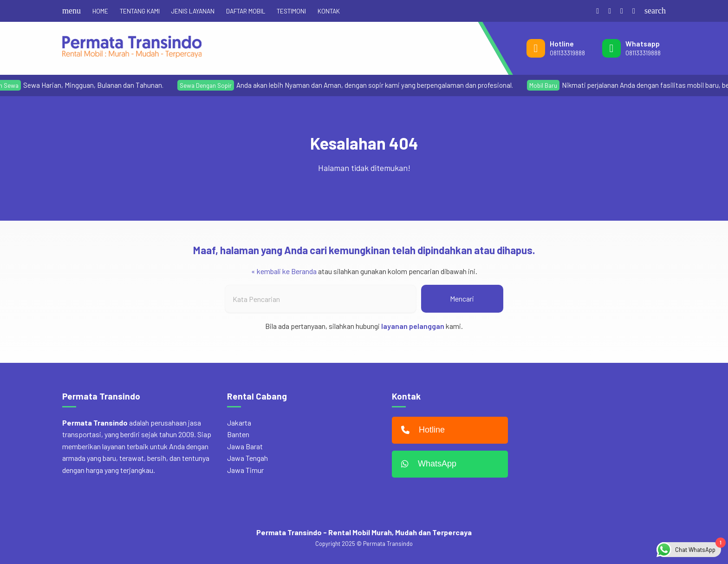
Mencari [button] (462, 298)
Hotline (421, 430)
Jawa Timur (245, 470)
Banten (238, 434)
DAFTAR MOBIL (246, 11)
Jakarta (239, 423)
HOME (100, 11)
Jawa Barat (245, 446)
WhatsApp (426, 464)
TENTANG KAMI (140, 11)
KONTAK (329, 11)
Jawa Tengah (247, 458)
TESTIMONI (291, 11)
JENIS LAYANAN (193, 11)
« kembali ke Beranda (284, 271)
